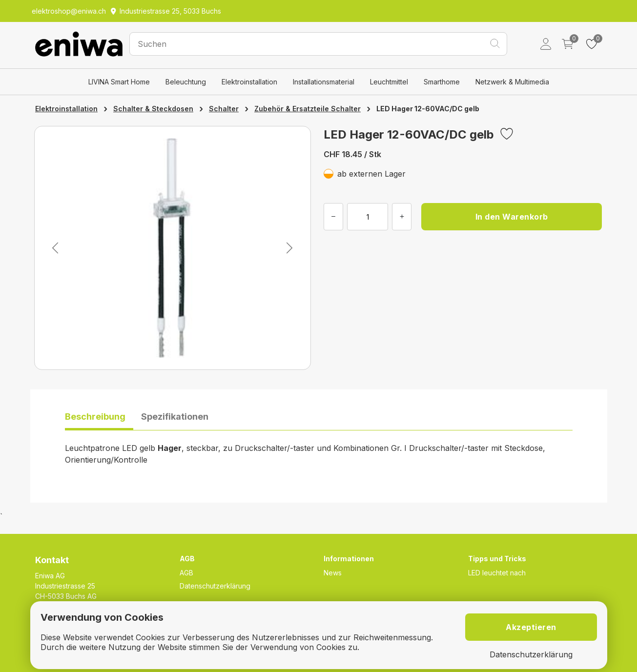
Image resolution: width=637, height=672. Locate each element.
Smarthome (442, 82)
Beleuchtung (186, 82)
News (333, 573)
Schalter (224, 109)
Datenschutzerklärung (215, 586)
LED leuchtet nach (497, 573)
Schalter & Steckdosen (153, 109)
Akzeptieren (531, 627)
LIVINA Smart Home (119, 82)
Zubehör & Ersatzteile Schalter (308, 109)
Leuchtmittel (389, 82)
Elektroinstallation (249, 82)
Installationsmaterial (324, 82)
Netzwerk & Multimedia (512, 82)
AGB (186, 573)
